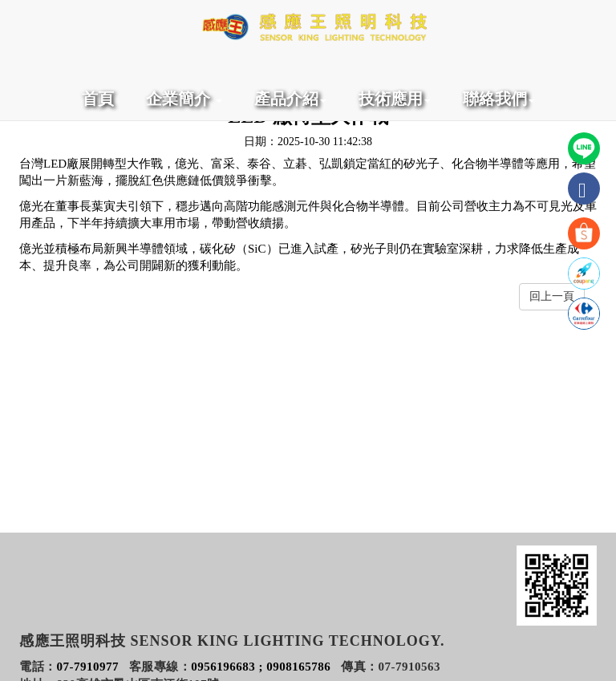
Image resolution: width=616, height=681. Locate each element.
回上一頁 (552, 296)
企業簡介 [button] (184, 99)
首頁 (98, 99)
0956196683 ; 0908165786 (261, 667)
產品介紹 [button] (290, 99)
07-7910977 (88, 667)
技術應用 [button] (395, 99)
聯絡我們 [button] (499, 99)
